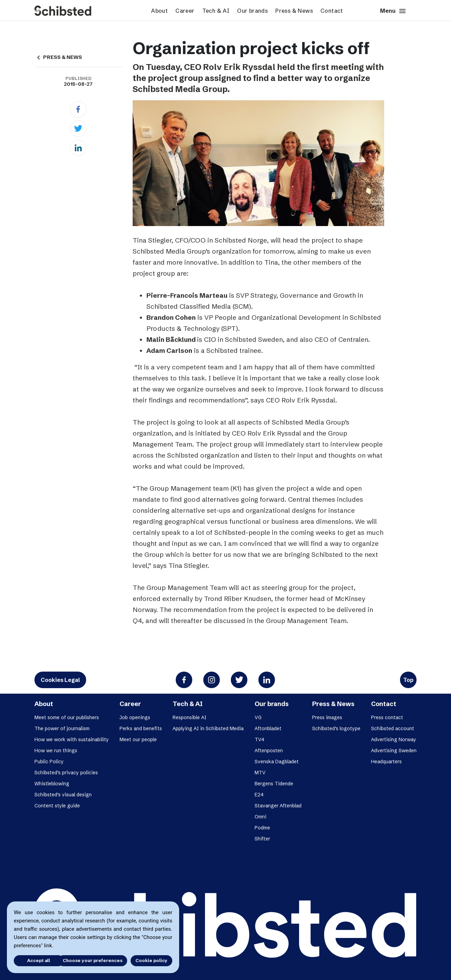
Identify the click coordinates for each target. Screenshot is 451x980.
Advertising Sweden (394, 751)
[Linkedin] (78, 148)
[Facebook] (78, 109)
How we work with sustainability (72, 739)
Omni (260, 817)
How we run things (56, 751)
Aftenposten (269, 751)
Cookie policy (151, 960)
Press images (327, 717)
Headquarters (386, 762)
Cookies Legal (60, 680)
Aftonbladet (268, 728)
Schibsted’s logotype (336, 728)
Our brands (252, 11)
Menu (393, 11)
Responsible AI (189, 717)
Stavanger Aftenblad (278, 806)
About (159, 11)
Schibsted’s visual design (63, 795)
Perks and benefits (141, 728)
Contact (332, 11)
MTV (260, 773)
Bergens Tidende (274, 784)
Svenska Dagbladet (277, 762)
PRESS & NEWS (58, 57)
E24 (259, 795)
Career (185, 11)
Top (408, 680)
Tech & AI (216, 11)
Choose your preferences (93, 960)
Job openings (135, 717)
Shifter (262, 839)
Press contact (387, 717)
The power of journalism (62, 728)
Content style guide (57, 806)
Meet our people (138, 739)
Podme (262, 828)
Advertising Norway (394, 739)
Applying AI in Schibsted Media (208, 728)
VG (258, 717)
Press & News (294, 11)
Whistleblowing (52, 784)
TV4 (259, 739)
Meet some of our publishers (67, 717)
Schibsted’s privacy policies (66, 773)
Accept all (34, 960)
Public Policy (49, 762)
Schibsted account (393, 728)
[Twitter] (78, 129)
